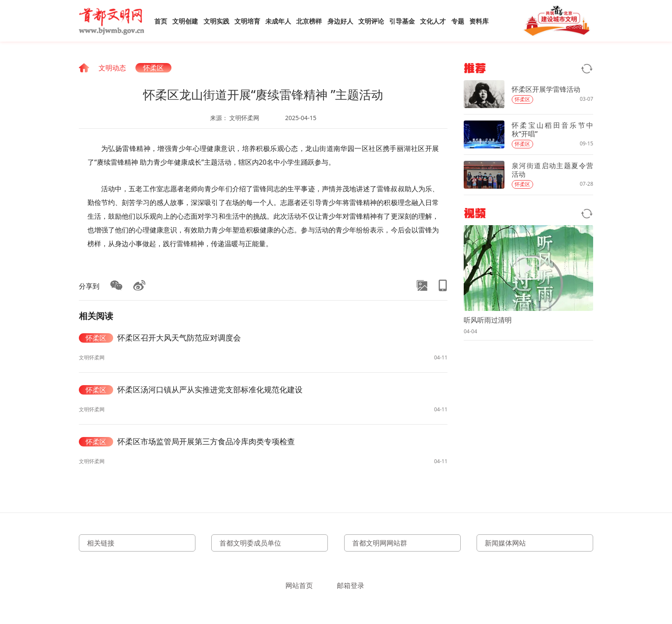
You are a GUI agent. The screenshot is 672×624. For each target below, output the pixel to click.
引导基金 (402, 21)
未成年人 (278, 21)
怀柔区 (153, 68)
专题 (458, 21)
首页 (161, 21)
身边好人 (340, 21)
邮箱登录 (351, 585)
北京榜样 (309, 21)
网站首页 (299, 585)
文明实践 (216, 21)
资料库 (479, 21)
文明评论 (371, 21)
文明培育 (247, 21)
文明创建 (185, 21)
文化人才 (433, 21)
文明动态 (112, 68)
